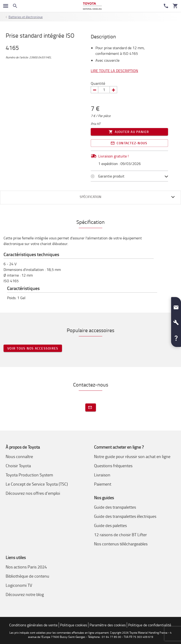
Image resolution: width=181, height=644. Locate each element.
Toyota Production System (29, 475)
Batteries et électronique (26, 17)
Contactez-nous (129, 143)
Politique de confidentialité (150, 625)
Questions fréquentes (113, 466)
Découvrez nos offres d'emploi (33, 493)
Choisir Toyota (18, 466)
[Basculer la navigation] (6, 6)
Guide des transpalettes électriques (125, 516)
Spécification (90, 197)
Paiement (103, 484)
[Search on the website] (15, 6)
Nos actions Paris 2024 (26, 567)
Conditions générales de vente (33, 625)
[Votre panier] (175, 6)
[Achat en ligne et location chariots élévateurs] (92, 6)
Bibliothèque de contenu (27, 576)
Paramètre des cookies (108, 625)
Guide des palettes (110, 525)
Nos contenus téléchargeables (121, 544)
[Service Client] (166, 6)
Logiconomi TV (19, 585)
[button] (176, 306)
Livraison (102, 475)
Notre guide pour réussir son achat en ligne (132, 456)
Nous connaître (19, 456)
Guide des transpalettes (115, 507)
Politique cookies (74, 625)
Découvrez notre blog (25, 594)
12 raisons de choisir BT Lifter (120, 535)
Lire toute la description (114, 71)
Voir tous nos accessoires (33, 348)
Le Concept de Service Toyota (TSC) (37, 484)
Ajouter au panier (129, 132)
